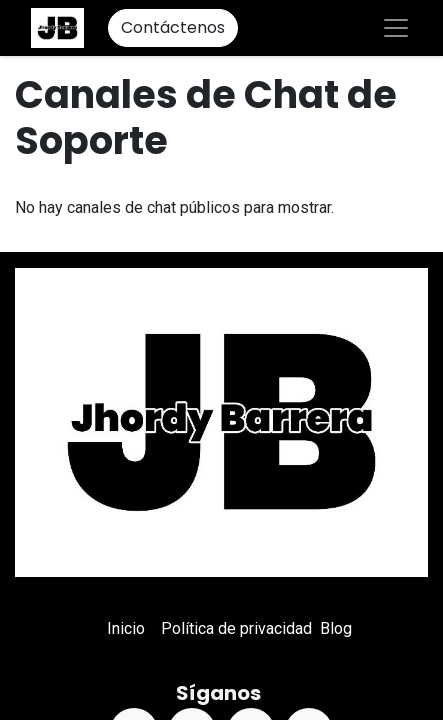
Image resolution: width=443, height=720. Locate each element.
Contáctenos (173, 27)
